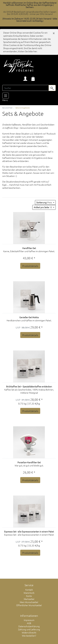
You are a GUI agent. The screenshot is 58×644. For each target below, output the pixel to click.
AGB (29, 623)
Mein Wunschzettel (29, 602)
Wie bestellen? (29, 636)
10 (43, 207)
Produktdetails (30, 266)
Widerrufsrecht (29, 632)
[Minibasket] (33, 79)
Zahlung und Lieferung (29, 629)
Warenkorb (29, 593)
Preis (44, 202)
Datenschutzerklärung (29, 626)
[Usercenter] (25, 79)
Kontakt (29, 590)
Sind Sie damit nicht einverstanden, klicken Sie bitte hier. (23, 50)
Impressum (29, 620)
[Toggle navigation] (6, 96)
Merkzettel (29, 599)
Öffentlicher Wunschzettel (29, 605)
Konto (29, 596)
